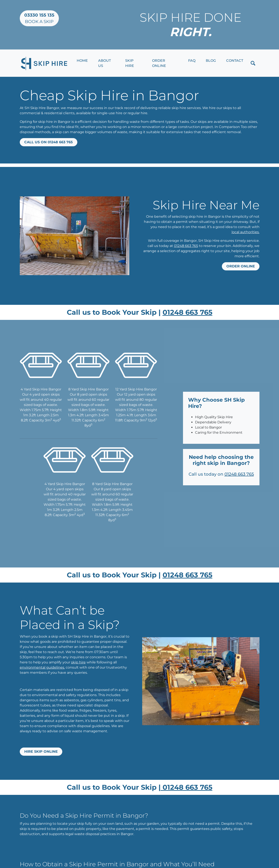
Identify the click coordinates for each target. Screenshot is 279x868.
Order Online (159, 63)
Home (82, 61)
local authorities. (245, 232)
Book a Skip (39, 18)
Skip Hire (130, 63)
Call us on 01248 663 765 (49, 142)
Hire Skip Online (41, 752)
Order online (241, 266)
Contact (235, 61)
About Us (104, 63)
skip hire (78, 662)
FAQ (192, 61)
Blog (211, 61)
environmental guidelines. (42, 667)
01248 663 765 (186, 246)
